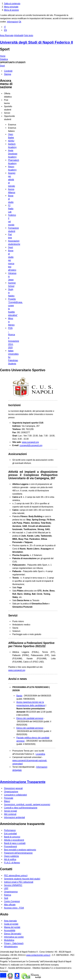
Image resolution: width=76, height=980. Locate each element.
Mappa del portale (12, 927)
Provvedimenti (10, 846)
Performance (10, 830)
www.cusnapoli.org (30, 442)
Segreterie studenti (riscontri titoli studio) (22, 879)
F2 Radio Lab (11, 209)
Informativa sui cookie (14, 937)
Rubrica (7, 895)
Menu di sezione (11, 10)
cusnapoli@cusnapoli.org (31, 445)
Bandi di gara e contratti (15, 843)
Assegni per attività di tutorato (12, 180)
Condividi (8, 71)
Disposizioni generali (13, 788)
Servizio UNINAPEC (13, 885)
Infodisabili (19, 35)
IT (5, 27)
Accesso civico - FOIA (14, 908)
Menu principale (11, 7)
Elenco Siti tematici (13, 934)
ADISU (11, 141)
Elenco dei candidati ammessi (30, 718)
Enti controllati (10, 834)
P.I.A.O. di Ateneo (12, 863)
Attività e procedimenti (14, 840)
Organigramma (11, 892)
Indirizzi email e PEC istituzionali (19, 882)
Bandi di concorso (12, 837)
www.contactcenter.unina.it (38, 955)
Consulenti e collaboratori (16, 795)
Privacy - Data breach (14, 943)
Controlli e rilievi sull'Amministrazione (21, 808)
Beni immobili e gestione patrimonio (20, 850)
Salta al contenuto (12, 4)
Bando (19, 696)
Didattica (4, 59)
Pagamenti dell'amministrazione (18, 853)
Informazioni (12, 22)
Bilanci (7, 801)
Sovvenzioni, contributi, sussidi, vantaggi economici (27, 804)
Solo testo (29, 35)
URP (6, 888)
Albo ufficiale (10, 905)
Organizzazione (11, 792)
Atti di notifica (10, 859)
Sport (5, 49)
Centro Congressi (12, 901)
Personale (9, 798)
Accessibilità (10, 930)
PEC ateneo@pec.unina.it (16, 876)
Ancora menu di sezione (6, 84)
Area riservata (10, 921)
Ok (20, 22)
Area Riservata (7, 35)
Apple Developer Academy (13, 154)
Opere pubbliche (11, 856)
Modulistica (9, 940)
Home (3, 56)
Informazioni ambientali (14, 817)
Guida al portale (11, 924)
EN (5, 30)
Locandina (40, 754)
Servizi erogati (10, 811)
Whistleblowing (11, 947)
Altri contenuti (10, 814)
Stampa (7, 74)
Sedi (6, 898)
